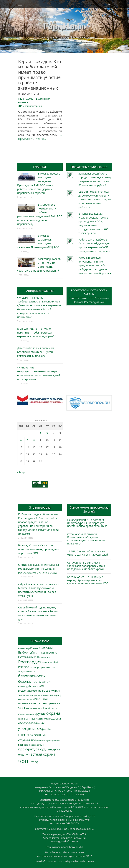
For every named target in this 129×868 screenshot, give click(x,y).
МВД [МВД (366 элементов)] (34, 657)
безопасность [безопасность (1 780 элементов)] (32, 676)
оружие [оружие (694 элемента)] (40, 714)
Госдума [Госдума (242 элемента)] (50, 653)
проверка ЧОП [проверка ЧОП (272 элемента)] (37, 745)
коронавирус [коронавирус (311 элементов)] (25, 699)
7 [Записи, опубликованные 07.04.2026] (28, 440)
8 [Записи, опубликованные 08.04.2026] (34, 440)
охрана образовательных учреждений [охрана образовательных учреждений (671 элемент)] (39, 724)
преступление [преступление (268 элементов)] (53, 741)
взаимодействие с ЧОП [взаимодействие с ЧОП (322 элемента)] (31, 686)
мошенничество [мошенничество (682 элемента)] (30, 703)
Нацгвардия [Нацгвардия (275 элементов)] (43, 657)
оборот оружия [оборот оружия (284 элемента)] (26, 714)
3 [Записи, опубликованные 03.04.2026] (47, 433)
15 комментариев (32, 106)
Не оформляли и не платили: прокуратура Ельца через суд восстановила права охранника (87, 523)
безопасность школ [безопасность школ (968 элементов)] (34, 681)
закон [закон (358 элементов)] (21, 695)
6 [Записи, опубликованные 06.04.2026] (21, 440)
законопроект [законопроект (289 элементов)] (33, 695)
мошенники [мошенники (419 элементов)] (40, 699)
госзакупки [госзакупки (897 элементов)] (51, 690)
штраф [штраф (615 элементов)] (33, 762)
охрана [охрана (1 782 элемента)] (53, 713)
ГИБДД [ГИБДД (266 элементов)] (42, 653)
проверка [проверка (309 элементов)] (23, 745)
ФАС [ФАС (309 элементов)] (51, 663)
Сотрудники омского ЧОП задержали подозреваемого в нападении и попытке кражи (86, 566)
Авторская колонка (40, 291)
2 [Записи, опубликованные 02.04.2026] (41, 433)
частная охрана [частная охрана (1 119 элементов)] (42, 754)
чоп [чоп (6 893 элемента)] (23, 761)
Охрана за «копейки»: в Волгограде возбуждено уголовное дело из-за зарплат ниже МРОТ (86, 539)
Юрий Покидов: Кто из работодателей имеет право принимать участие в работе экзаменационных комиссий (40, 77)
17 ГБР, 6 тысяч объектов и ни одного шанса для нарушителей (88, 553)
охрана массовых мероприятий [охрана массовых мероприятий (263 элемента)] (34, 719)
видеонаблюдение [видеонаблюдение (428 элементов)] (30, 691)
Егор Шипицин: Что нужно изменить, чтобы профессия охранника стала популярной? (36, 333)
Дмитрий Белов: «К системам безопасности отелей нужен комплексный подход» (36, 352)
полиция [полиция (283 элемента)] (41, 741)
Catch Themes (86, 861)
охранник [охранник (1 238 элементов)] (38, 735)
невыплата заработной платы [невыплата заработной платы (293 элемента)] (41, 708)
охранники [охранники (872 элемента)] (27, 740)
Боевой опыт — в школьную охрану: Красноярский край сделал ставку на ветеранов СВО (88, 580)
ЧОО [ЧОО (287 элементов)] (27, 667)
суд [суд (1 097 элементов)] (43, 749)
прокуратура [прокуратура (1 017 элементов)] (29, 749)
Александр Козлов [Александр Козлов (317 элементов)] (28, 648)
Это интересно (40, 507)
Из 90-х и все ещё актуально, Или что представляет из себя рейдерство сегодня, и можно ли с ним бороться (95, 265)
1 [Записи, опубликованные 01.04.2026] (34, 433)
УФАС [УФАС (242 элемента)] (45, 663)
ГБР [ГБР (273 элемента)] (36, 653)
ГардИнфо (64, 26)
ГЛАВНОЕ (40, 167)
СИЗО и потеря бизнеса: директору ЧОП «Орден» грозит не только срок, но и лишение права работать (95, 199)
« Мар (21, 472)
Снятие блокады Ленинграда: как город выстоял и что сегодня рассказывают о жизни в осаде (39, 569)
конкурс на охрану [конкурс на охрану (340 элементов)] (51, 695)
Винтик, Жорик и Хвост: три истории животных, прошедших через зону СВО (39, 549)
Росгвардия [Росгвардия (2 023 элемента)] (30, 662)
